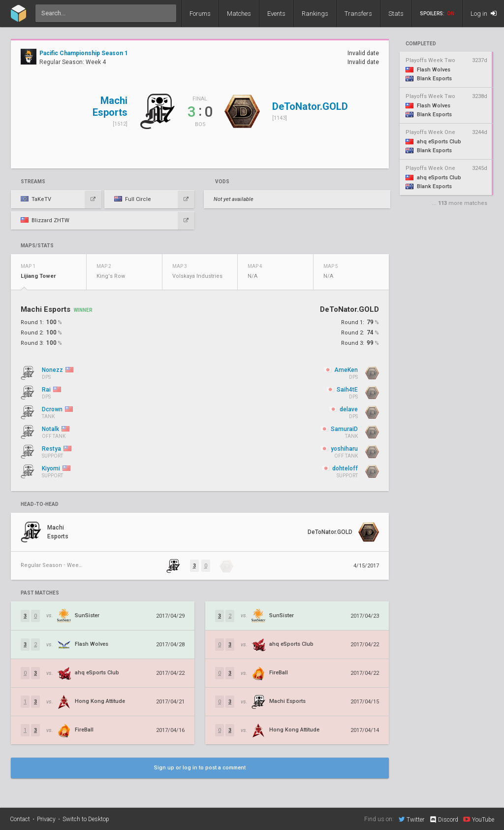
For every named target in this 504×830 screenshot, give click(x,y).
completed (421, 44)
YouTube (479, 819)
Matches (239, 14)
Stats (396, 14)
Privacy (46, 819)
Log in (484, 14)
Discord (444, 820)
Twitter (411, 819)
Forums (200, 14)
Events (276, 14)
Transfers (358, 14)
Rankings (315, 14)
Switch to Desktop (86, 819)
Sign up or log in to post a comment (200, 768)
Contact (20, 819)
